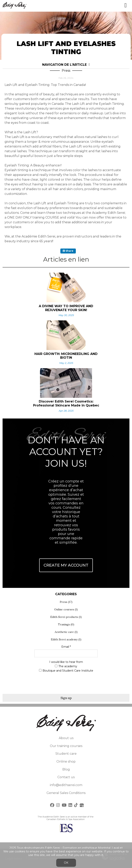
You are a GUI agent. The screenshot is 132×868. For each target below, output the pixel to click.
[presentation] (66, 682)
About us (66, 738)
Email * (66, 647)
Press (66, 602)
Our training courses (66, 746)
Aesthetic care (66, 632)
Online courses (66, 609)
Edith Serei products (66, 617)
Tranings (66, 624)
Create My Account (66, 565)
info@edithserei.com (66, 785)
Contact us (66, 777)
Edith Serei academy (66, 639)
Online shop (66, 761)
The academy (66, 666)
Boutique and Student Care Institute (66, 671)
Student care (66, 754)
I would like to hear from (66, 662)
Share (68, 251)
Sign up (66, 698)
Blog (66, 769)
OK (66, 863)
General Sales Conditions (66, 793)
